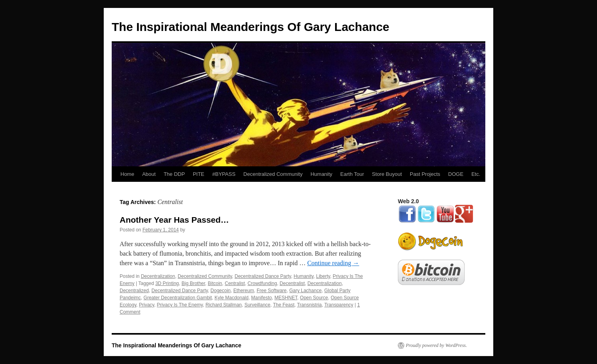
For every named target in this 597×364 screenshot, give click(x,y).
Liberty (323, 276)
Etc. (476, 174)
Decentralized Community (273, 174)
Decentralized (134, 291)
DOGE (456, 174)
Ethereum (244, 291)
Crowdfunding (262, 283)
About (149, 174)
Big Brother (193, 283)
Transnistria (309, 305)
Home (127, 174)
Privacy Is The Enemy (180, 305)
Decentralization (158, 276)
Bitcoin (215, 283)
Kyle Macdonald (232, 298)
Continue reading (333, 263)
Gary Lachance (305, 291)
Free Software (272, 291)
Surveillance (257, 305)
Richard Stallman (224, 305)
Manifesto (262, 298)
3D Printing (167, 283)
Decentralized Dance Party (263, 276)
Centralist (235, 283)
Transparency (339, 305)
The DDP (174, 174)
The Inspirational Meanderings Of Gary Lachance (251, 27)
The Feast (284, 305)
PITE (199, 174)
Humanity (321, 174)
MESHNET (286, 298)
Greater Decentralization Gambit (178, 298)
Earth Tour (352, 174)
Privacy (146, 305)
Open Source (314, 298)
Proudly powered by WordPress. (436, 345)
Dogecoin (221, 291)
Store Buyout (387, 174)
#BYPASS (224, 174)
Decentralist (292, 283)
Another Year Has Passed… (174, 220)
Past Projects (425, 174)
